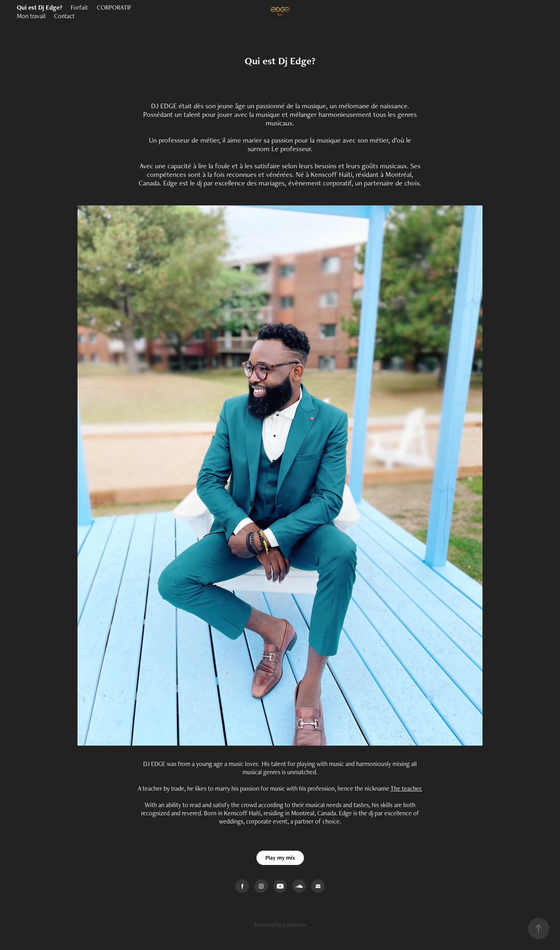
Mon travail (31, 16)
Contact (64, 16)
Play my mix (280, 858)
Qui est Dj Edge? (39, 7)
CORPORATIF (114, 7)
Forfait (79, 7)
